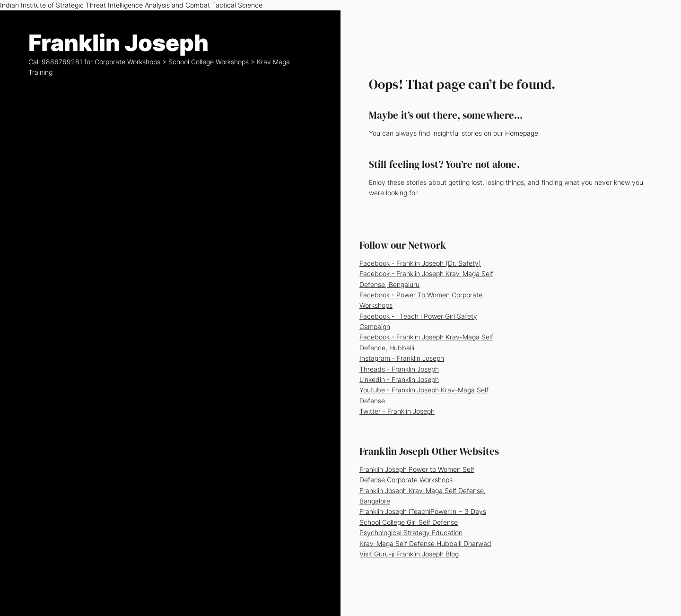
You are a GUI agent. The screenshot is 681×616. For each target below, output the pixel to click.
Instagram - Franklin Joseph (402, 358)
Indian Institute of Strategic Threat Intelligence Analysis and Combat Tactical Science (131, 5)
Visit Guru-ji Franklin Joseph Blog (409, 554)
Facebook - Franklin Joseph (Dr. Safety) (420, 263)
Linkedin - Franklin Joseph (399, 379)
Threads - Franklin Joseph (399, 369)
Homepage (522, 133)
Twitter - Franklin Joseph (397, 411)
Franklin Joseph (118, 43)
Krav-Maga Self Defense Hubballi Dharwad (425, 543)
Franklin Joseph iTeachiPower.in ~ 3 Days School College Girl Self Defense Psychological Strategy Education (423, 522)
